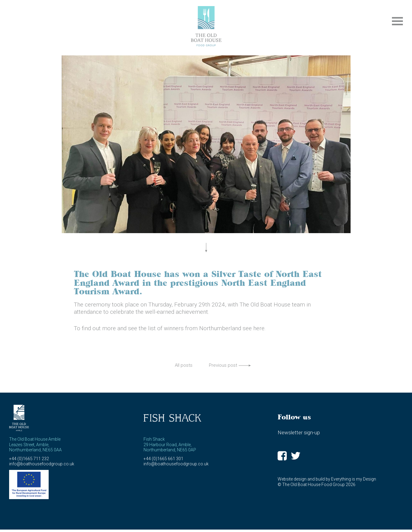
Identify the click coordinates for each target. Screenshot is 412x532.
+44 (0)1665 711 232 (29, 459)
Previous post (223, 365)
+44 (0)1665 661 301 (163, 459)
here (259, 328)
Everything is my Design (354, 479)
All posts (184, 365)
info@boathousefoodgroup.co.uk (42, 464)
